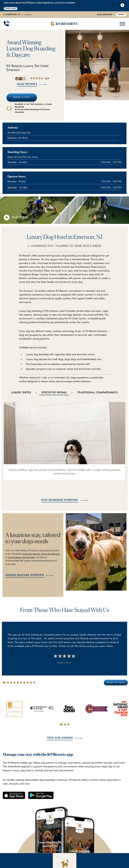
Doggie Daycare (27, 856)
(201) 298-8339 (105, 15)
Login (121, 15)
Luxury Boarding (27, 851)
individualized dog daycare (21, 558)
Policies (52, 861)
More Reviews (116, 683)
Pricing (77, 851)
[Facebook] (98, 841)
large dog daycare (50, 554)
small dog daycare (31, 554)
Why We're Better (52, 851)
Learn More (11, 9)
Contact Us (77, 861)
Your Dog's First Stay (27, 861)
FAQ (52, 856)
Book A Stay (22, 97)
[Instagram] (106, 841)
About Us (77, 856)
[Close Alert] (122, 6)
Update (28, 15)
